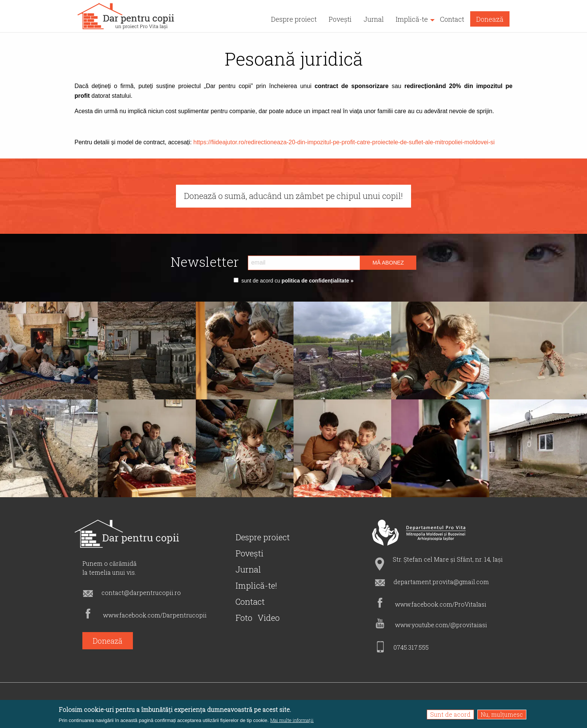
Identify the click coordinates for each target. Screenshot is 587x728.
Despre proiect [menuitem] (294, 19)
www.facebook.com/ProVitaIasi (441, 604)
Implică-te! (256, 585)
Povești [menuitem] (340, 19)
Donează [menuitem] (490, 19)
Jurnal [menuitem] (374, 19)
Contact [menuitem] (452, 19)
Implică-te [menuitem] (412, 19)
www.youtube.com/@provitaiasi (441, 625)
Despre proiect (263, 537)
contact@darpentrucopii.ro (141, 593)
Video (269, 618)
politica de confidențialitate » (317, 281)
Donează (108, 641)
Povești (250, 553)
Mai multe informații (292, 720)
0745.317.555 (411, 647)
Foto (244, 618)
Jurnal (248, 569)
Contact (250, 602)
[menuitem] (126, 16)
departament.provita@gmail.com (441, 582)
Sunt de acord (450, 714)
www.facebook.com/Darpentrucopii (155, 615)
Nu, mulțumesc (502, 714)
